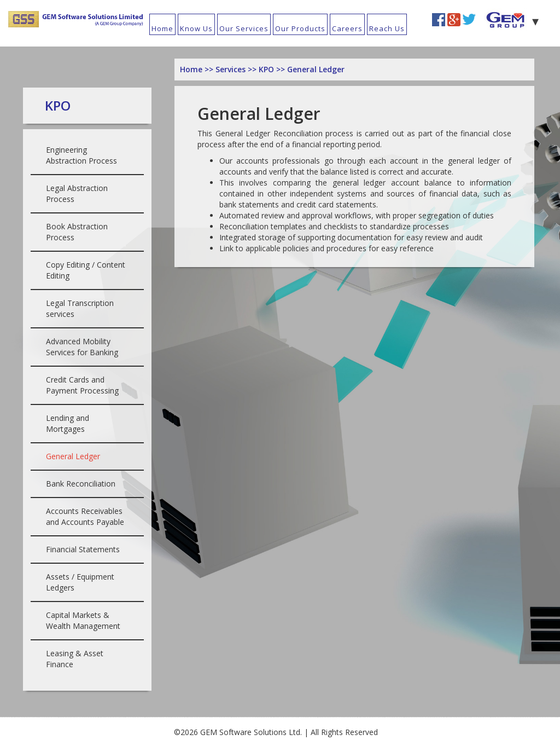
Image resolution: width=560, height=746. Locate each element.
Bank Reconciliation (81, 484)
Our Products (300, 28)
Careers (347, 28)
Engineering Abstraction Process (81, 155)
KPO (267, 69)
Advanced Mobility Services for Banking (82, 347)
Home (162, 28)
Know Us (196, 28)
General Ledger (73, 456)
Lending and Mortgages (68, 423)
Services (232, 69)
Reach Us (387, 28)
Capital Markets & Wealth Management (83, 620)
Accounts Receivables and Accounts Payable (85, 516)
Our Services (244, 28)
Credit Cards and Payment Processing (82, 385)
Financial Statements (83, 549)
